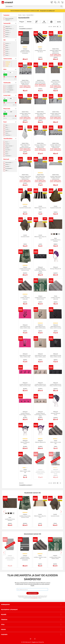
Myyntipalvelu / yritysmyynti (9, 609)
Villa (7, 170)
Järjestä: (21, 27)
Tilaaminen (4, 620)
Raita (8, 127)
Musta (7, 47)
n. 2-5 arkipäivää (10, 88)
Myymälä (4, 614)
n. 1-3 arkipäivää (10, 86)
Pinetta (8, 35)
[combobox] (34, 6)
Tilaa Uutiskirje (33, 593)
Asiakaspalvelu (5, 604)
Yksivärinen (9, 135)
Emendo (8, 31)
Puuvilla (8, 166)
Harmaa (8, 43)
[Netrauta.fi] (7, 2)
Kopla (7, 154)
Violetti (8, 53)
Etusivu (20, 15)
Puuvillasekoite (9, 168)
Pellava (8, 164)
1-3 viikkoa (8, 92)
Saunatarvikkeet (30, 15)
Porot (8, 142)
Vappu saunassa (10, 146)
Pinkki (7, 51)
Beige (7, 45)
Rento (7, 37)
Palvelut (3, 629)
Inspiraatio (4, 634)
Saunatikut (8, 150)
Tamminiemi (9, 156)
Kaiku (7, 152)
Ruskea (8, 49)
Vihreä (8, 55)
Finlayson (8, 33)
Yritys (3, 624)
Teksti (7, 133)
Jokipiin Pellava (10, 29)
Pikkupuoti (9, 27)
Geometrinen (9, 131)
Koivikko (8, 148)
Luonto (8, 129)
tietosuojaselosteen (34, 598)
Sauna (24, 15)
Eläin (8, 125)
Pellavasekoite (9, 163)
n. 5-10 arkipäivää (10, 90)
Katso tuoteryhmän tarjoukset (9, 19)
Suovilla (8, 144)
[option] (52, 234)
